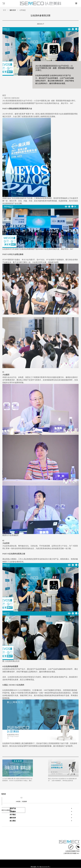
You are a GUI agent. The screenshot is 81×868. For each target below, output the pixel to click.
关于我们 (13, 806)
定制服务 (13, 803)
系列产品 (13, 800)
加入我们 (13, 812)
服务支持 (13, 809)
